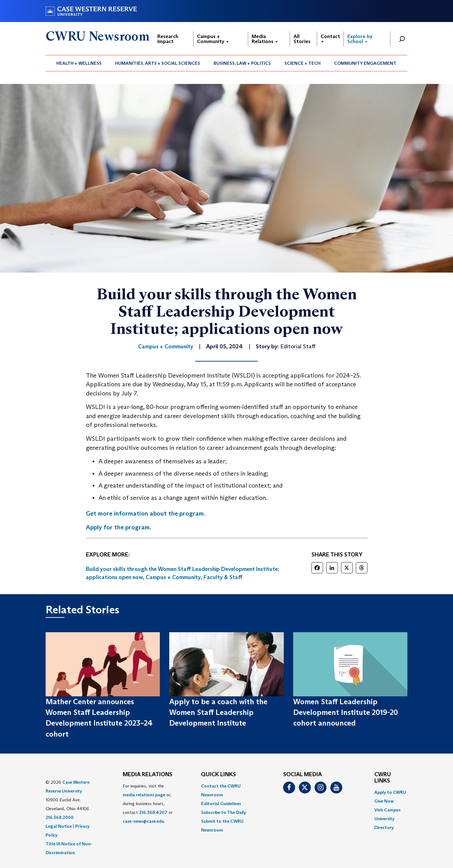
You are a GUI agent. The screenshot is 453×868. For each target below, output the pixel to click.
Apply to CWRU (390, 792)
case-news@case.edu (143, 821)
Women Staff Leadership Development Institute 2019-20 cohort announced (346, 712)
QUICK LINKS (218, 775)
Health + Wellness (79, 63)
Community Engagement (365, 63)
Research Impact (168, 39)
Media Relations (265, 39)
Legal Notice (59, 826)
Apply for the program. (119, 527)
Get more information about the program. (146, 513)
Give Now (384, 801)
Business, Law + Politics (242, 63)
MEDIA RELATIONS (148, 775)
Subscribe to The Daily (224, 812)
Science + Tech (302, 63)
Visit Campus (387, 810)
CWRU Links (383, 778)
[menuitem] (79, 63)
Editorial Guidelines (221, 804)
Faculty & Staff (223, 577)
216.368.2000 (60, 817)
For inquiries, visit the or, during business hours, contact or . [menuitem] (148, 804)
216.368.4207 (153, 812)
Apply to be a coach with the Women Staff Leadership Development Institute (218, 712)
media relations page (144, 795)
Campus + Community (213, 39)
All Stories (302, 39)
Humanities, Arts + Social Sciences (158, 63)
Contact (330, 38)
